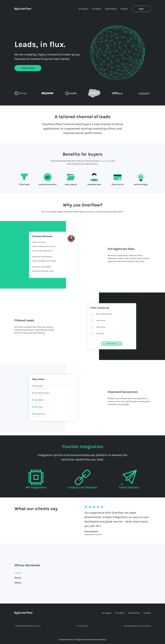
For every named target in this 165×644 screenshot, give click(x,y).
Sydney (18, 583)
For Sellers (97, 9)
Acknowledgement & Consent (137, 626)
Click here (105, 161)
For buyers (107, 613)
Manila (18, 578)
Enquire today (28, 68)
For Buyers (83, 9)
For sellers (120, 613)
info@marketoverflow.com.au (28, 626)
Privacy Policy (82, 626)
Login (141, 9)
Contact (124, 9)
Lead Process (111, 9)
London (18, 573)
